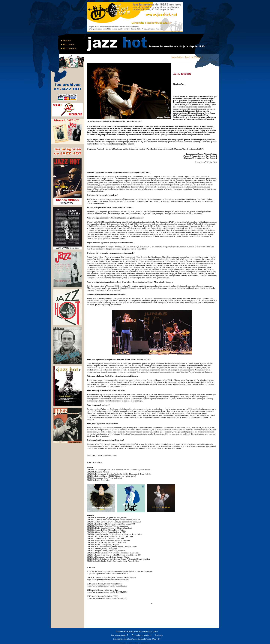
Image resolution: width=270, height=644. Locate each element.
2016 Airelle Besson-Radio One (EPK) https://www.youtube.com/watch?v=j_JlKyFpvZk (107, 597)
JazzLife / (190, 57)
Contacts (159, 635)
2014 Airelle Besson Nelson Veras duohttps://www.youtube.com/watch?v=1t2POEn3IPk (107, 591)
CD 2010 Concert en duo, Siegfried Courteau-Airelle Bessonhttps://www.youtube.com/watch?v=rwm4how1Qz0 (111, 579)
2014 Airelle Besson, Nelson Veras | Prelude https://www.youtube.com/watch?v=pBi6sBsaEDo (107, 585)
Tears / (199, 57)
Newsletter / (178, 57)
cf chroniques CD (135, 142)
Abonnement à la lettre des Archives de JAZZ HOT (137, 632)
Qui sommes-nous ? (120, 635)
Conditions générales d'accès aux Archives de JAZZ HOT (137, 639)
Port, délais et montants (141, 635)
